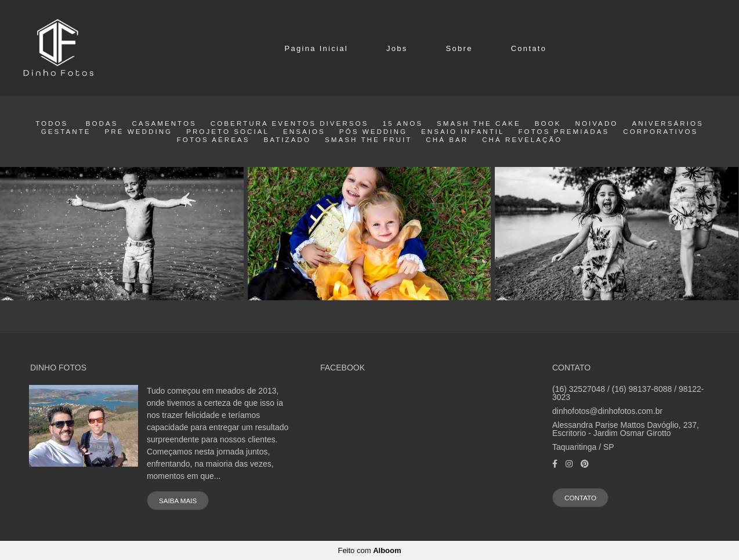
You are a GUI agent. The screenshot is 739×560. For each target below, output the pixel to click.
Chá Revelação (522, 140)
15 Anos (403, 123)
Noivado (596, 123)
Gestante (66, 132)
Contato (529, 48)
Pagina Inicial (316, 48)
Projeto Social (228, 132)
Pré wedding (139, 132)
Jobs (397, 48)
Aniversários (667, 123)
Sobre (459, 48)
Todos (52, 123)
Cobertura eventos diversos (290, 123)
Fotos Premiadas (564, 132)
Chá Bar (447, 140)
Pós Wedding (373, 132)
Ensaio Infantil (463, 132)
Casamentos (164, 123)
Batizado (287, 140)
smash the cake (479, 123)
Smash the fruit (368, 140)
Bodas (102, 123)
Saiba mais (178, 501)
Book (548, 123)
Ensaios (304, 132)
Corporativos (660, 132)
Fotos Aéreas (213, 140)
